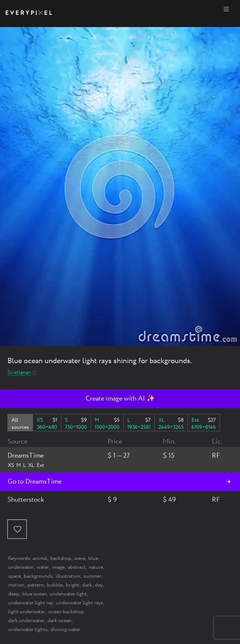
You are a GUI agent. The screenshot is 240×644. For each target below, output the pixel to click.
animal (40, 558)
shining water (65, 630)
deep (14, 594)
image (58, 567)
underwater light (68, 594)
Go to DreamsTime (35, 482)
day (99, 585)
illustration (68, 576)
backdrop (61, 558)
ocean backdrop (66, 612)
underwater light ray (31, 603)
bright (73, 585)
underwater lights (28, 630)
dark (87, 585)
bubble (55, 585)
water (43, 567)
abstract (77, 567)
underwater (21, 567)
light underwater (27, 612)
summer (92, 576)
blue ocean (34, 594)
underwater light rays (80, 603)
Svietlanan (19, 373)
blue (93, 558)
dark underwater (26, 621)
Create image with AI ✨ (120, 399)
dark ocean (60, 621)
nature (96, 567)
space (14, 576)
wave (80, 558)
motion (16, 585)
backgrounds (38, 576)
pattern (36, 585)
